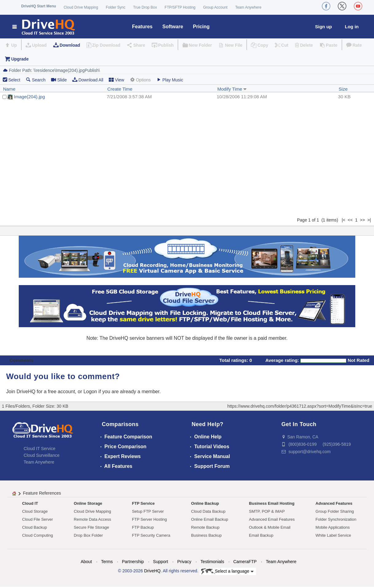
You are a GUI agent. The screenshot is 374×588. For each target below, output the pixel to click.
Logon (90, 392)
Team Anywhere (248, 7)
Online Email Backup (210, 519)
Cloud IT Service (39, 449)
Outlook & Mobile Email (270, 527)
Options (140, 80)
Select (14, 80)
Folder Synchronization (336, 519)
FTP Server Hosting (150, 519)
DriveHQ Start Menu (39, 6)
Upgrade (20, 59)
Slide (59, 80)
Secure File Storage (91, 527)
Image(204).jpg (29, 97)
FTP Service (143, 503)
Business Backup (206, 535)
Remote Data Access (92, 519)
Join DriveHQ (21, 392)
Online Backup (205, 503)
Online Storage (88, 503)
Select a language (227, 571)
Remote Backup (205, 527)
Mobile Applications (333, 527)
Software (173, 27)
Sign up (323, 27)
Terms (107, 562)
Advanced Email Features (272, 519)
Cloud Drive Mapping (81, 7)
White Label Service (333, 535)
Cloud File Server (37, 519)
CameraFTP (245, 562)
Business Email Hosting (272, 503)
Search (36, 80)
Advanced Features (334, 503)
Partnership (133, 562)
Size (343, 89)
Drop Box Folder (88, 535)
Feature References (42, 493)
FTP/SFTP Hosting (180, 7)
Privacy (184, 562)
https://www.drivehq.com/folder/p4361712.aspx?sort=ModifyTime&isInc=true (300, 406)
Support (160, 562)
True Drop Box (145, 7)
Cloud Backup (35, 527)
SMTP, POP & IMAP (267, 511)
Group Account (215, 7)
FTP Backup (143, 527)
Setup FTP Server (148, 511)
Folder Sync (115, 7)
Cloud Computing (37, 535)
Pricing (201, 27)
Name (9, 89)
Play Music (170, 80)
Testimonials (212, 562)
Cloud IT (30, 503)
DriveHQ (152, 571)
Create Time (120, 89)
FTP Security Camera (151, 535)
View (116, 80)
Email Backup (261, 535)
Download (70, 45)
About (86, 562)
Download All (88, 80)
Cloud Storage (35, 511)
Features (142, 27)
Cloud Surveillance (42, 455)
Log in (352, 27)
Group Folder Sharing (335, 511)
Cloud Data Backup (208, 511)
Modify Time (232, 89)
